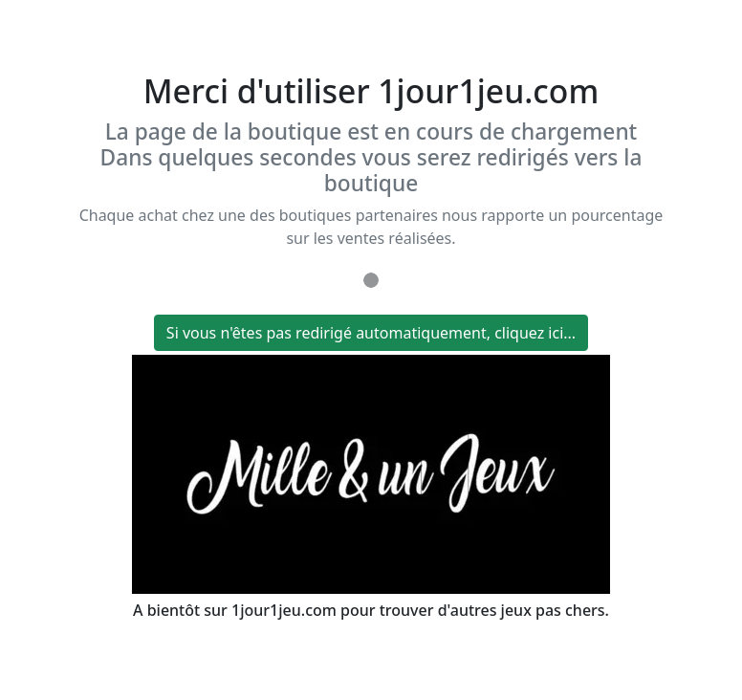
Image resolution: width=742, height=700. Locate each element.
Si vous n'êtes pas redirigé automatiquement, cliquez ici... (371, 333)
